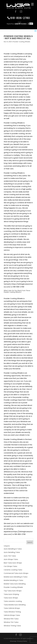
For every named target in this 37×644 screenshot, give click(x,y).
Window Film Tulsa (11, 619)
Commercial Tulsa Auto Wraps (16, 573)
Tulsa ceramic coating (13, 601)
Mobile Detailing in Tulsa (13, 580)
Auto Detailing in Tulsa (13, 549)
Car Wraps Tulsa (10, 566)
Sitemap (13, 641)
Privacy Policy (22, 641)
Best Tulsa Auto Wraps (13, 563)
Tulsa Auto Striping (11, 594)
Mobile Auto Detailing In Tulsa (16, 577)
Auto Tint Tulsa (10, 556)
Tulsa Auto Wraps (11, 598)
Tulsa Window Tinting (12, 612)
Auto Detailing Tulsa (12, 552)
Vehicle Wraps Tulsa (12, 615)
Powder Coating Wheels (21, 42)
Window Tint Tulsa (11, 622)
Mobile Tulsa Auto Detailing (15, 584)
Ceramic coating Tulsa (13, 570)
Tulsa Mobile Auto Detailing (15, 605)
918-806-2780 (20, 18)
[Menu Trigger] (32, 4)
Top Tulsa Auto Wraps (13, 591)
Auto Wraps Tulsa (11, 559)
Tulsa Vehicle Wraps (12, 608)
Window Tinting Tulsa (12, 626)
